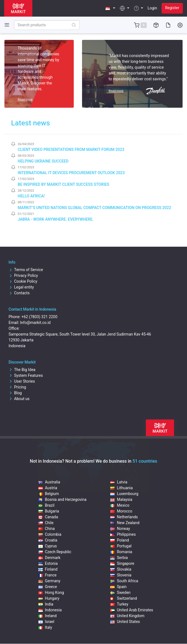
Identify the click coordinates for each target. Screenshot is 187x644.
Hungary (49, 598)
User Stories (22, 381)
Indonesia (50, 610)
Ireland (48, 616)
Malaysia (121, 499)
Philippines (123, 534)
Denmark (49, 558)
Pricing (17, 387)
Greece (48, 587)
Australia (49, 482)
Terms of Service (26, 270)
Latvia (119, 482)
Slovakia (121, 569)
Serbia (119, 558)
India (46, 604)
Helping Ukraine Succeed (43, 161)
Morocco (121, 511)
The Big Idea (22, 370)
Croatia (48, 540)
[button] (110, 8)
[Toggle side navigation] (7, 25)
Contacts (19, 293)
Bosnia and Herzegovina (63, 499)
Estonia (48, 563)
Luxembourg (124, 494)
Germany (49, 581)
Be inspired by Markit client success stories (63, 184)
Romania (121, 552)
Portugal (121, 546)
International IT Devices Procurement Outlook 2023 (71, 173)
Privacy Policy (23, 275)
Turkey (119, 604)
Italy (45, 627)
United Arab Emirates (132, 610)
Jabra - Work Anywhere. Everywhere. (56, 219)
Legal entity (21, 287)
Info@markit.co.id (35, 323)
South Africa (124, 581)
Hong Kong (51, 593)
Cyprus (48, 546)
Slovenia (121, 575)
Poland (119, 540)
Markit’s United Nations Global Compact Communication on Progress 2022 (94, 208)
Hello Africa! (31, 196)
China (47, 529)
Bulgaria (49, 511)
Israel (46, 622)
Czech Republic (55, 552)
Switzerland (123, 598)
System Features (26, 375)
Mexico (120, 505)
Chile (46, 523)
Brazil (47, 505)
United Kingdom (127, 616)
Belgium (49, 494)
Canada (48, 517)
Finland (48, 569)
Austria (48, 488)
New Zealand (125, 523)
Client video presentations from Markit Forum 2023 (71, 150)
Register (172, 8)
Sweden (120, 593)
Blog (15, 393)
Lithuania (121, 488)
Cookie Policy (23, 281)
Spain (118, 587)
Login (152, 8)
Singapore (122, 563)
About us (19, 399)
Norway (120, 529)
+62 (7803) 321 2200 (39, 317)
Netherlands (124, 517)
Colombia (50, 534)
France (48, 575)
